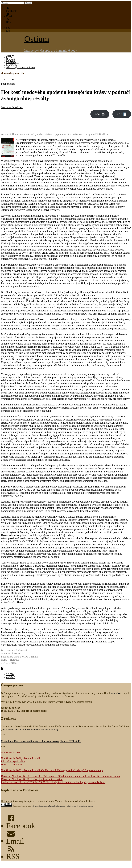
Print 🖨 (100, 114)
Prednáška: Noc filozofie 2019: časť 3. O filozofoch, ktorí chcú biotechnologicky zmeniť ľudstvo (53, 782)
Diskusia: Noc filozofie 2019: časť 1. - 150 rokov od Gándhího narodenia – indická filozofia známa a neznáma (60, 776)
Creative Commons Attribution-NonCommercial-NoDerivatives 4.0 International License (63, 806)
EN (8, 31)
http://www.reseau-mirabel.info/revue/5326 (29, 729)
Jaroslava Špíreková (12, 107)
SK (8, 28)
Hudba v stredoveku (12, 764)
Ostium (37, 39)
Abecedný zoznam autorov (21, 67)
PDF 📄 (122, 114)
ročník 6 (11, 677)
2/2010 (10, 674)
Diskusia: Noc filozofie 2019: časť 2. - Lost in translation (32, 779)
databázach (117, 693)
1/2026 (10, 79)
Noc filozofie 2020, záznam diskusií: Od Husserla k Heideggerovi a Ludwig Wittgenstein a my (52, 770)
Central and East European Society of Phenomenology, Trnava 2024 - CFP (41, 741)
